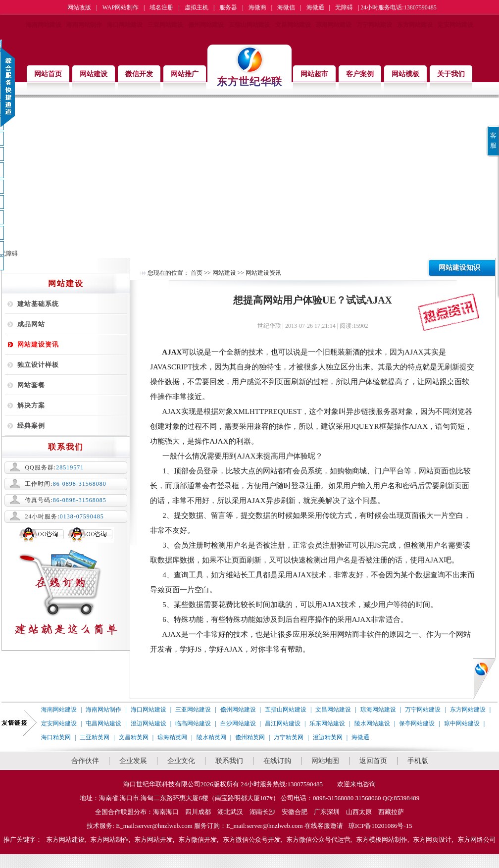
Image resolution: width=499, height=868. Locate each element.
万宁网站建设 (374, 25)
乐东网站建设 (327, 723)
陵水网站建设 (372, 723)
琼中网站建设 (462, 723)
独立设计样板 (38, 365)
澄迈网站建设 (149, 723)
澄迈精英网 (328, 737)
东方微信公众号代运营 (318, 840)
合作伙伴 (85, 761)
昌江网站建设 (283, 723)
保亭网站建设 (417, 723)
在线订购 (277, 761)
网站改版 (79, 7)
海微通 (315, 7)
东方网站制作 (109, 840)
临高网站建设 (193, 723)
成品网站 (31, 324)
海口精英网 (56, 737)
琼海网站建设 (334, 25)
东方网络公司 (477, 840)
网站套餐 (31, 385)
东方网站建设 (415, 25)
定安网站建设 (455, 25)
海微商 (257, 7)
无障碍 (344, 7)
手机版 (418, 761)
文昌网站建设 (293, 25)
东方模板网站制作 (382, 840)
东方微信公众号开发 (252, 840)
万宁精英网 (289, 737)
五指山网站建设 (249, 25)
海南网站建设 (44, 25)
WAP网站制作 (121, 7)
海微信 (286, 7)
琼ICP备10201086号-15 (380, 826)
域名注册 (161, 7)
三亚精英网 (95, 737)
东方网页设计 (432, 840)
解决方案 (31, 405)
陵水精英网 (211, 737)
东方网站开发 (153, 840)
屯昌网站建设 (103, 723)
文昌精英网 (134, 737)
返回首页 (373, 761)
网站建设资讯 (38, 344)
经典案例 (31, 426)
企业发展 (133, 761)
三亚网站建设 (165, 25)
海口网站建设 (125, 25)
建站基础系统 (38, 304)
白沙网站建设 (238, 723)
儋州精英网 (250, 737)
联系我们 (229, 761)
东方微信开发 (198, 840)
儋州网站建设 (206, 25)
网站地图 (325, 761)
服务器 (228, 7)
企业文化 (181, 761)
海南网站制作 (84, 25)
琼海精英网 (172, 737)
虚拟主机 (197, 7)
